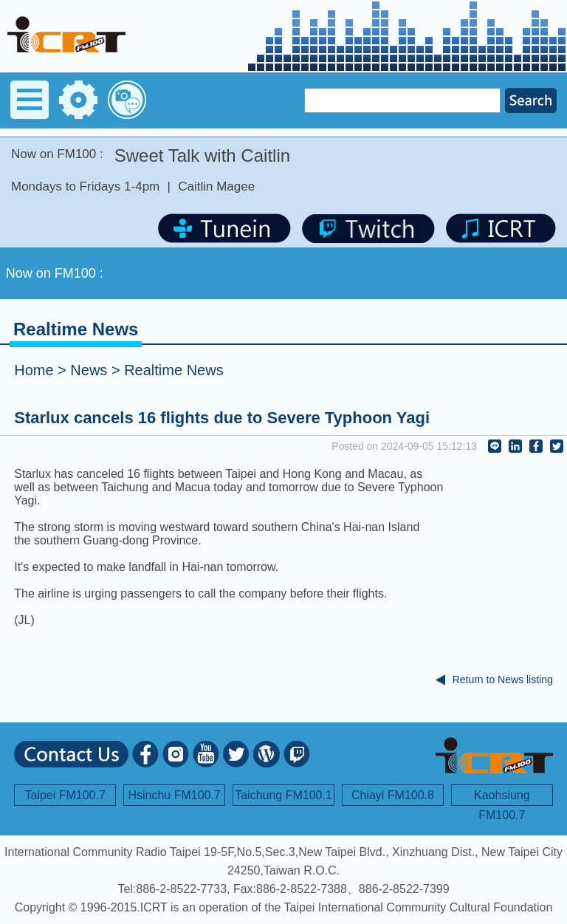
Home (34, 370)
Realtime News (173, 370)
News (89, 370)
